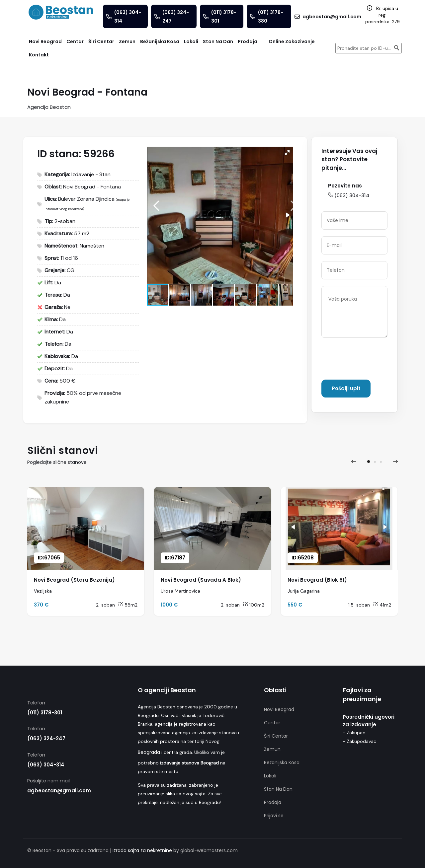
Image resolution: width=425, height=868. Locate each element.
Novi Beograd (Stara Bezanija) (74, 580)
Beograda (149, 752)
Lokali (270, 776)
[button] (287, 153)
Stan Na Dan (278, 789)
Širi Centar (276, 736)
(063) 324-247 (46, 738)
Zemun (272, 749)
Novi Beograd (279, 709)
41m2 (382, 605)
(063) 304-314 (349, 195)
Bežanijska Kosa (282, 762)
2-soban (105, 605)
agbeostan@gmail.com (59, 791)
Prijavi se (274, 816)
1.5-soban (359, 605)
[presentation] (372, 360)
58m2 (128, 605)
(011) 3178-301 (45, 713)
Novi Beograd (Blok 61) (317, 580)
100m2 (254, 605)
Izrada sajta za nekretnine (142, 850)
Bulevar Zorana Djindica (86, 199)
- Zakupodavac (359, 741)
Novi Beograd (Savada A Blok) (201, 580)
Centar (272, 723)
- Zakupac (354, 733)
